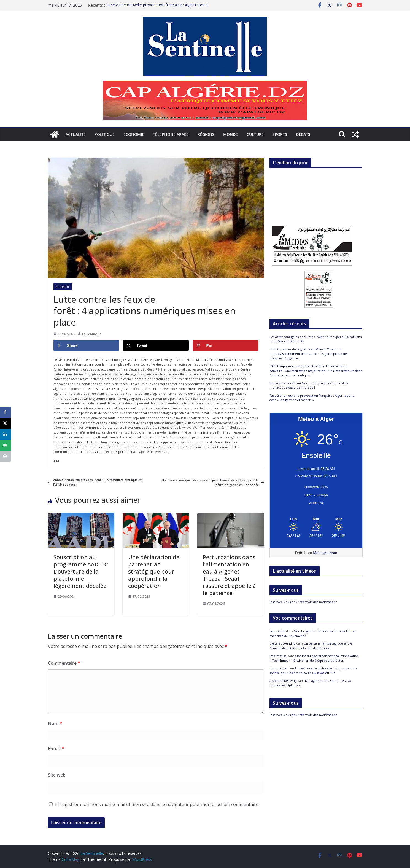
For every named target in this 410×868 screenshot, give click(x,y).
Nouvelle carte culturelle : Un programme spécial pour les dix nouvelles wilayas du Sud (313, 670)
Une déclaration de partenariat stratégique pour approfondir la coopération (154, 571)
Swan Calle (277, 631)
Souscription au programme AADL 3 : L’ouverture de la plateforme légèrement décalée (81, 571)
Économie (134, 134)
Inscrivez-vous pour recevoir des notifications (303, 602)
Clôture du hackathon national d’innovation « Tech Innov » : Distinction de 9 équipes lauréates (314, 658)
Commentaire (64, 663)
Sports (280, 134)
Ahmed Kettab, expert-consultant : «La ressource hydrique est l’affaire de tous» (95, 482)
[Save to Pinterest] (226, 345)
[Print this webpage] (6, 456)
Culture (255, 134)
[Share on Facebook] (86, 345)
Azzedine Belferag (283, 681)
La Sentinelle (92, 334)
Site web (57, 775)
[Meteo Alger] (316, 519)
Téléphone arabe (171, 134)
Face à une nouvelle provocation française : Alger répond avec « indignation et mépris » (312, 398)
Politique (105, 134)
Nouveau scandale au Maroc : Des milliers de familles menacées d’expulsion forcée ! (309, 385)
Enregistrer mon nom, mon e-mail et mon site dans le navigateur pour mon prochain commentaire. (157, 804)
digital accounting (282, 643)
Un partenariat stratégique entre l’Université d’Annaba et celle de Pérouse (311, 646)
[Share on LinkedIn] (6, 434)
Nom (55, 723)
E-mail (56, 748)
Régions (206, 134)
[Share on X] (156, 345)
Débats (303, 134)
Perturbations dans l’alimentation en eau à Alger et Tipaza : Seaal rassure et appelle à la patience (229, 575)
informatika (278, 656)
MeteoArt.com (325, 553)
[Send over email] (6, 445)
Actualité (76, 134)
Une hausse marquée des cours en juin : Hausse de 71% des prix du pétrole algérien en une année (213, 482)
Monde (230, 134)
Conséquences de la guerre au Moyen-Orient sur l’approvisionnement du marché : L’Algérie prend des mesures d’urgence (309, 354)
